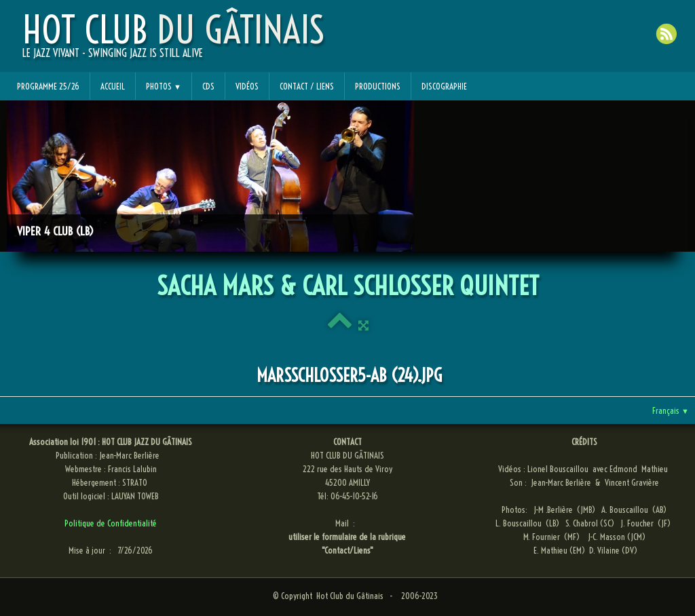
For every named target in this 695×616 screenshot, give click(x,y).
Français (671, 410)
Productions (378, 86)
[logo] (173, 41)
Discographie (444, 86)
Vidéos (247, 86)
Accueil (113, 86)
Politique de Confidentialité (111, 523)
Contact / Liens (307, 86)
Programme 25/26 (48, 86)
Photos (164, 86)
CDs (208, 86)
